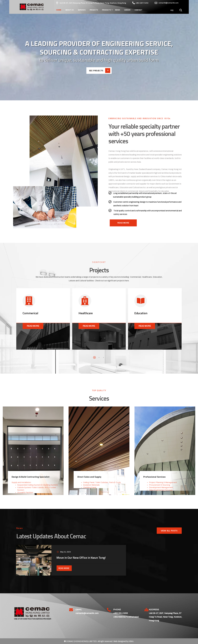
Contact (138, 10)
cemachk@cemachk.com (87, 613)
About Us (70, 10)
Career (127, 10)
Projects (94, 10)
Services (82, 10)
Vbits (131, 641)
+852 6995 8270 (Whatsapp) (126, 617)
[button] (94, 357)
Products (106, 10)
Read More (33, 326)
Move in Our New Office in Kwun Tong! (81, 558)
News (117, 10)
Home (59, 10)
